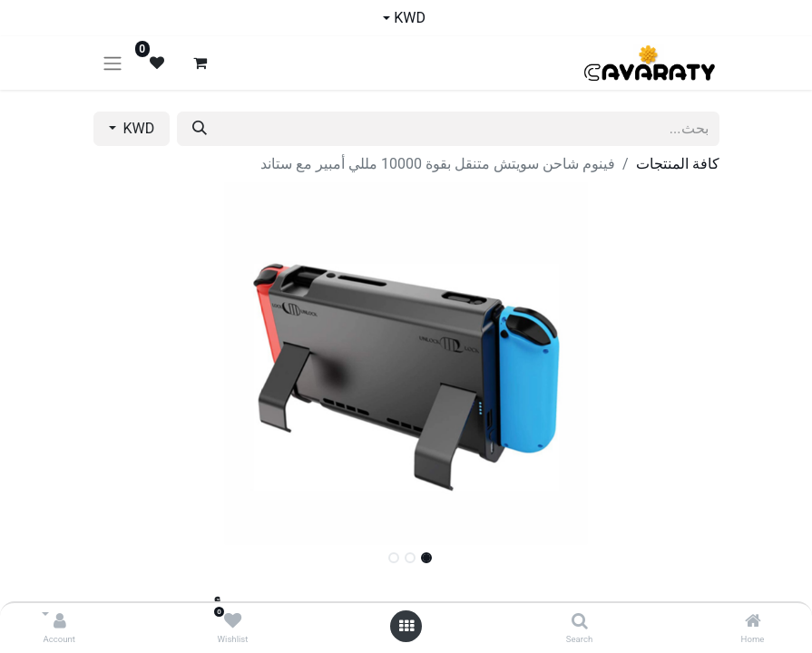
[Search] (580, 622)
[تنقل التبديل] (113, 63)
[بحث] (200, 129)
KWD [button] (137, 128)
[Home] (753, 622)
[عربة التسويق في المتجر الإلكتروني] (201, 63)
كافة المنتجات (678, 164)
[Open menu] (406, 626)
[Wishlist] (233, 622)
